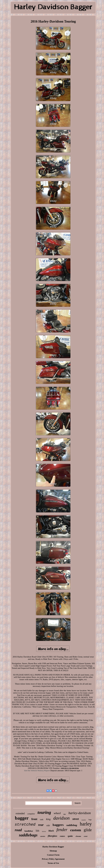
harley (86, 824)
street (76, 819)
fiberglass (53, 836)
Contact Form (53, 855)
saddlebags (28, 835)
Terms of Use (53, 863)
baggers (58, 825)
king (48, 819)
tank (42, 820)
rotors (62, 836)
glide (88, 830)
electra (44, 831)
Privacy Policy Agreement (53, 859)
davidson (61, 818)
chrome (78, 836)
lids (37, 831)
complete (31, 814)
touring (44, 812)
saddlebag (72, 825)
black (51, 831)
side (48, 825)
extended (20, 813)
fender (62, 830)
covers (43, 836)
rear (41, 825)
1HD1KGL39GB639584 (70, 768)
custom (76, 830)
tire (65, 814)
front (34, 819)
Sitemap (53, 851)
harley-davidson (80, 813)
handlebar (29, 831)
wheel (57, 813)
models (84, 820)
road (18, 830)
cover (86, 836)
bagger (22, 818)
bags (90, 820)
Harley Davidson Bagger (53, 847)
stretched (25, 825)
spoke (70, 836)
